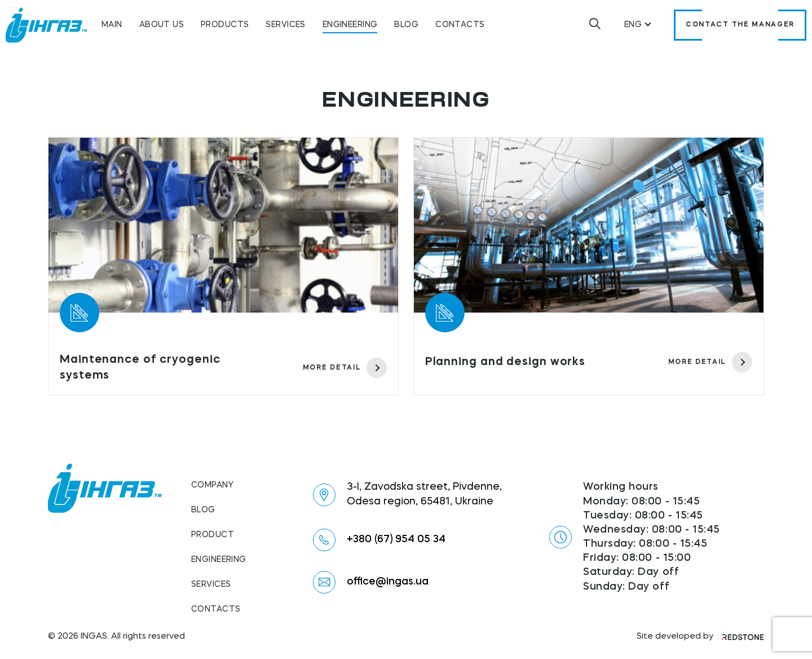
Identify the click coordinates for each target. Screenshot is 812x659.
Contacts (460, 25)
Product (213, 535)
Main (112, 25)
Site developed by (700, 637)
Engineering (350, 25)
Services (285, 25)
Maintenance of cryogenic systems (140, 368)
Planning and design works (506, 362)
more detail (345, 368)
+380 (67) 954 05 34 (396, 539)
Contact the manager (740, 25)
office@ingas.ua (388, 582)
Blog (406, 25)
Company (212, 485)
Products (225, 25)
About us (162, 25)
